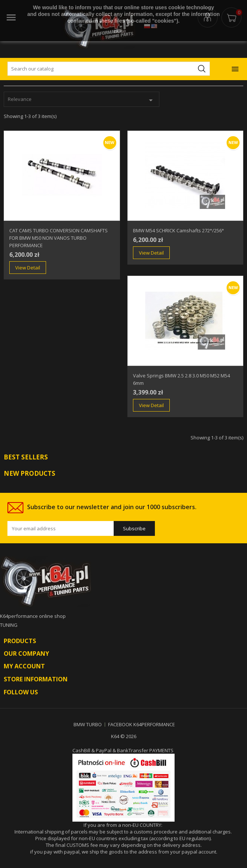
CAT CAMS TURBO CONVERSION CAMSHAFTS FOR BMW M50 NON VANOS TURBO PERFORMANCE (58, 238)
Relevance (82, 100)
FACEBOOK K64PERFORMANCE (142, 724)
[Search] (109, 69)
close (120, 31)
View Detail (28, 268)
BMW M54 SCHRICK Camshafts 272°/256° (178, 230)
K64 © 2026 (124, 736)
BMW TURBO (88, 724)
